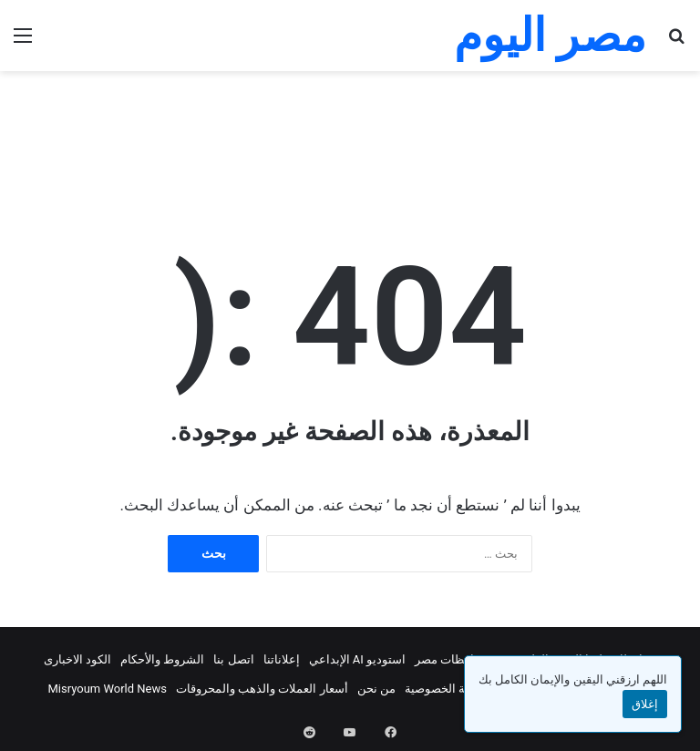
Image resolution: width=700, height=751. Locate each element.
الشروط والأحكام (162, 659)
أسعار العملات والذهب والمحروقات (262, 689)
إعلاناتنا (282, 659)
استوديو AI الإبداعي (358, 659)
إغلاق (645, 704)
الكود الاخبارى (77, 659)
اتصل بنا (233, 659)
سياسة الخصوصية (448, 689)
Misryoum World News (107, 689)
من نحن (376, 689)
